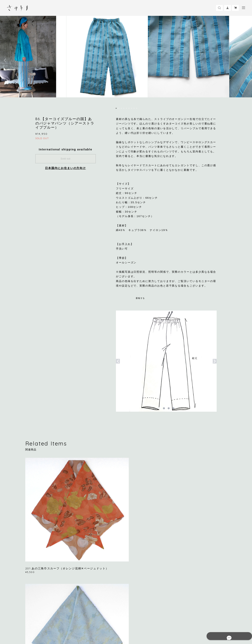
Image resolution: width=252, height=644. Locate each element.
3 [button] (121, 108)
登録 (197, 573)
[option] (126, 60)
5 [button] (126, 108)
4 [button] (124, 108)
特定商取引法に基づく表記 (88, 622)
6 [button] (129, 108)
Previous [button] (6, 60)
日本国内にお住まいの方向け (65, 168)
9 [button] (137, 108)
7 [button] (132, 108)
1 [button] (116, 108)
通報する (140, 298)
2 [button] (119, 108)
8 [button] (134, 108)
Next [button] (246, 60)
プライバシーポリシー (58, 622)
